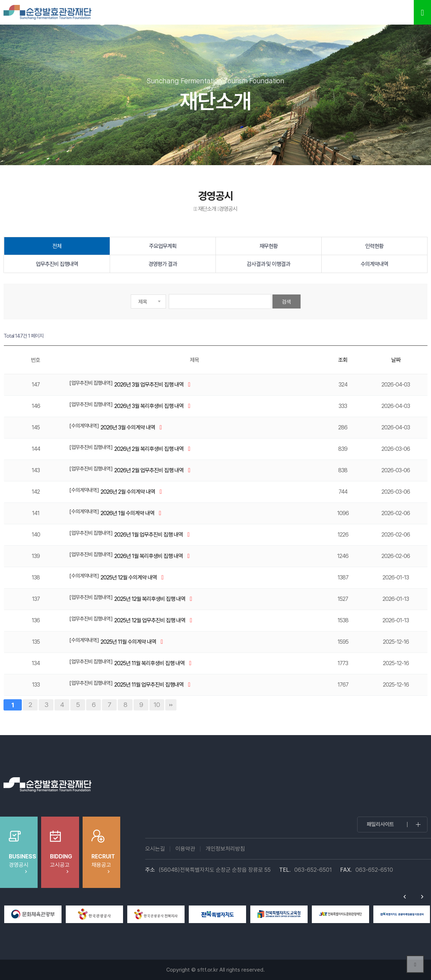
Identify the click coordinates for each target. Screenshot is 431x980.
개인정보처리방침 (225, 849)
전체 (57, 246)
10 (157, 705)
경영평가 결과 (163, 264)
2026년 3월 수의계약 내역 (128, 427)
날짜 (396, 360)
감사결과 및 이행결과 (268, 264)
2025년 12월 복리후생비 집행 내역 (150, 599)
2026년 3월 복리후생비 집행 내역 (149, 406)
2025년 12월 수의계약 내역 (129, 577)
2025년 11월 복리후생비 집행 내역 (150, 663)
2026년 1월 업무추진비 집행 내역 (149, 535)
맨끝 (171, 705)
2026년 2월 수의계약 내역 (128, 492)
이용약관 (185, 849)
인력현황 (374, 246)
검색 (287, 302)
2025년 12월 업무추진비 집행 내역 (150, 620)
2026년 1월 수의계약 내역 (128, 513)
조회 (343, 360)
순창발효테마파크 (47, 12)
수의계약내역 (374, 264)
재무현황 (269, 246)
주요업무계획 (163, 246)
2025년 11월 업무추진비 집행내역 (149, 685)
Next (422, 897)
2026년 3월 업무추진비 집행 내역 (149, 385)
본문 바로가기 (0, 0)
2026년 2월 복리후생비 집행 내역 (149, 449)
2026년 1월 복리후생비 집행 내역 (149, 556)
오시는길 (155, 849)
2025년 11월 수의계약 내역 (129, 642)
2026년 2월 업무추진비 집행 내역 (149, 470)
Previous (405, 897)
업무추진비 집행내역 (57, 264)
